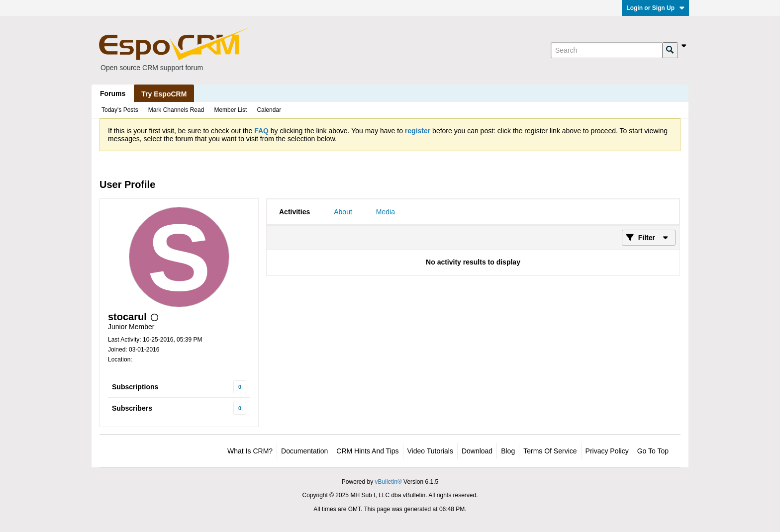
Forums (113, 93)
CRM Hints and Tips (367, 451)
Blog (508, 451)
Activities (294, 212)
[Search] (606, 50)
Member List (230, 110)
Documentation (304, 451)
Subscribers (132, 408)
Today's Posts (120, 110)
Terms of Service (550, 451)
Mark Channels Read (176, 110)
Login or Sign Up (655, 8)
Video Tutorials (430, 451)
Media (386, 212)
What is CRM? (250, 451)
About (343, 212)
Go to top (653, 451)
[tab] (294, 212)
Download (477, 451)
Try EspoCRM (164, 94)
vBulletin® (389, 482)
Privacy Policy (607, 451)
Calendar (269, 110)
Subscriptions (135, 387)
